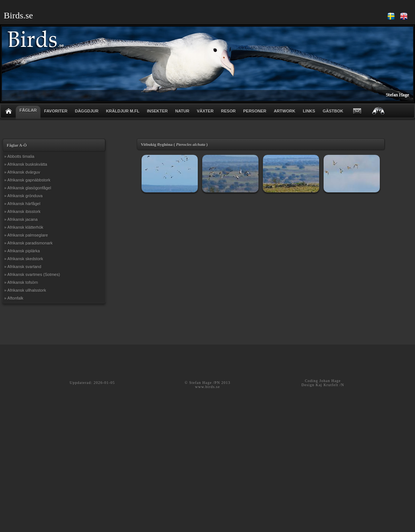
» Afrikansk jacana (21, 219)
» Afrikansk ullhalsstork (25, 290)
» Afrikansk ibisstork (22, 211)
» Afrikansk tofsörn (21, 282)
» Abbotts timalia (19, 156)
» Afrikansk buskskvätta (26, 164)
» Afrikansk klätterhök (24, 227)
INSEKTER (157, 111)
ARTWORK (284, 111)
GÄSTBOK (333, 111)
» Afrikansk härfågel (22, 204)
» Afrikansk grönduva (23, 196)
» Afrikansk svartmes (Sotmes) (32, 274)
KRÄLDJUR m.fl (123, 111)
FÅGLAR (28, 110)
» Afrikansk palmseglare (26, 235)
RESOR (228, 111)
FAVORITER (56, 111)
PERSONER (255, 111)
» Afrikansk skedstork (24, 259)
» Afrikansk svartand (23, 267)
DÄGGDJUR (87, 111)
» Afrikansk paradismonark (28, 243)
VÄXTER (205, 111)
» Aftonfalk (14, 298)
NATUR (182, 111)
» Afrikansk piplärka (22, 251)
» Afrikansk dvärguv (22, 172)
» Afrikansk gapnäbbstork (27, 180)
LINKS (309, 111)
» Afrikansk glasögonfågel (28, 188)
